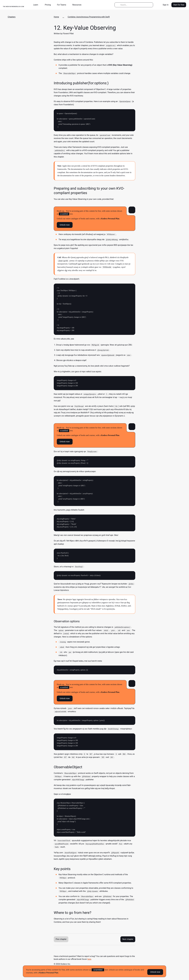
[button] (37, 5)
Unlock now (155, 971)
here (89, 959)
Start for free (179, 5)
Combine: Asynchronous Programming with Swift (89, 17)
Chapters (12, 17)
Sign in (166, 5)
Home (56, 17)
